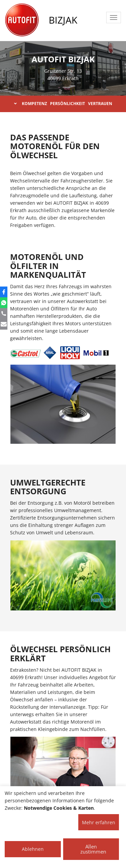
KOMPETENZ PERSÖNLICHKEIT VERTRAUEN (63, 104)
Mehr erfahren (99, 822)
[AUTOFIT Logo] (22, 20)
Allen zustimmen (93, 849)
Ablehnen (33, 849)
